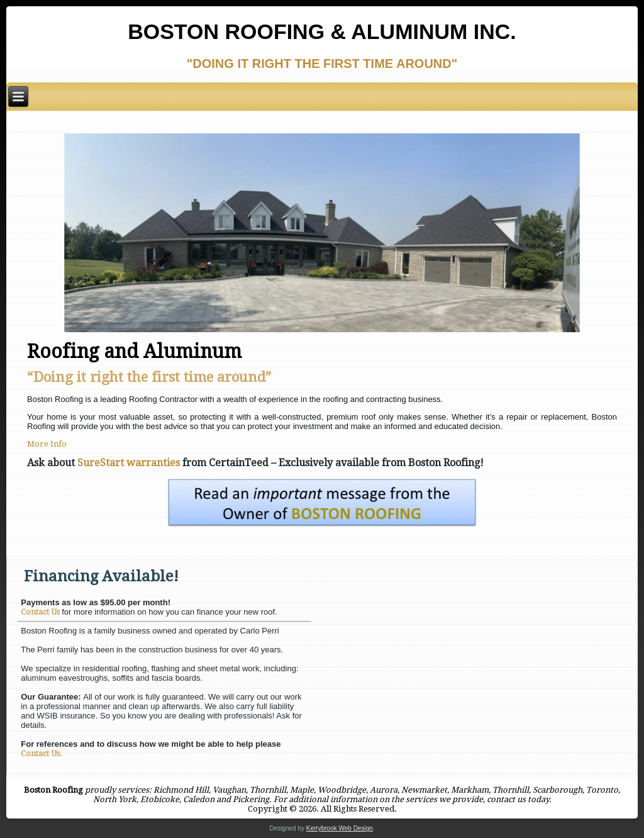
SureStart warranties (129, 463)
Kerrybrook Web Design (340, 828)
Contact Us (41, 612)
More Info (47, 444)
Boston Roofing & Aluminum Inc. (322, 31)
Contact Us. (42, 753)
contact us (506, 799)
